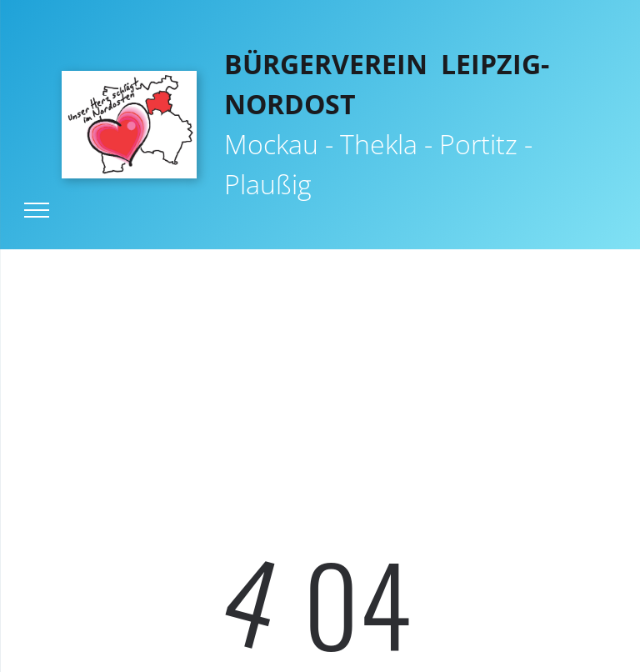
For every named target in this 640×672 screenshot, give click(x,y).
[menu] (37, 210)
